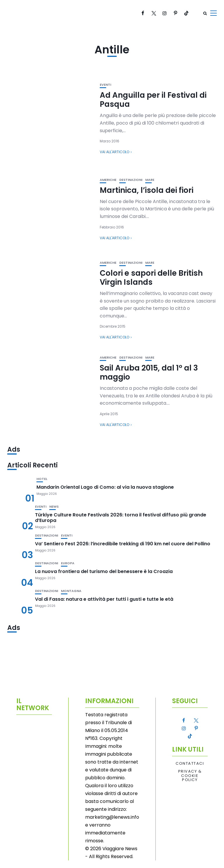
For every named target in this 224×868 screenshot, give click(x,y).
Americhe (108, 180)
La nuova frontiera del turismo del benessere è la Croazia (104, 571)
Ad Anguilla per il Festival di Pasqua (153, 100)
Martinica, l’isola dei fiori (147, 190)
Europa (68, 563)
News (54, 507)
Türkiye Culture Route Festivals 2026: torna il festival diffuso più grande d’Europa (121, 518)
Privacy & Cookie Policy (190, 776)
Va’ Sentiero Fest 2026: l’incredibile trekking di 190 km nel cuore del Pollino (123, 544)
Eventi (105, 85)
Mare (150, 180)
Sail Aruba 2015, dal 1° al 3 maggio (149, 372)
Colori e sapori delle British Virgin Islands (151, 278)
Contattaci (190, 764)
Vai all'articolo (114, 152)
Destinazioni (131, 180)
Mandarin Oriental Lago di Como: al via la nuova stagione (105, 487)
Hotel (42, 479)
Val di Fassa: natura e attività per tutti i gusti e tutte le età (104, 599)
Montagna (71, 591)
